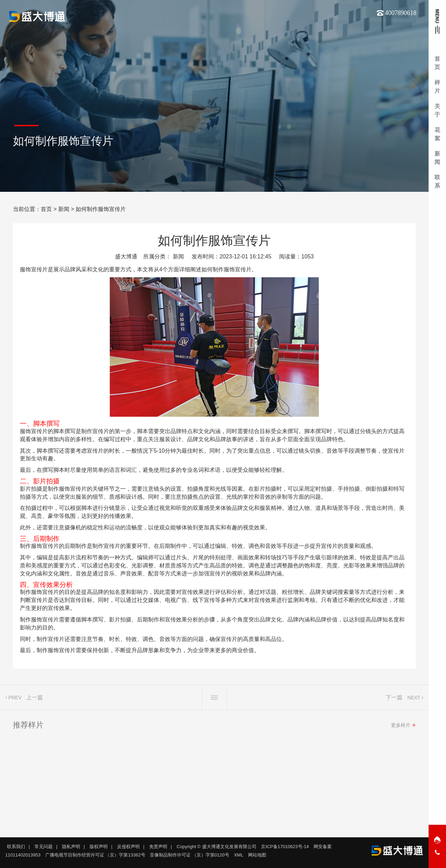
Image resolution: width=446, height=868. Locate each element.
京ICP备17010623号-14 (285, 847)
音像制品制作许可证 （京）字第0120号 (190, 855)
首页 (46, 209)
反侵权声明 (128, 847)
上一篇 (34, 700)
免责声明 (158, 847)
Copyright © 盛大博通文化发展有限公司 (216, 847)
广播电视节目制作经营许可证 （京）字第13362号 (95, 855)
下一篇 (394, 700)
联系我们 (16, 847)
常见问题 (44, 847)
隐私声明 (71, 847)
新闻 (64, 209)
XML (239, 855)
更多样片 (401, 727)
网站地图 (257, 855)
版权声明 (99, 847)
